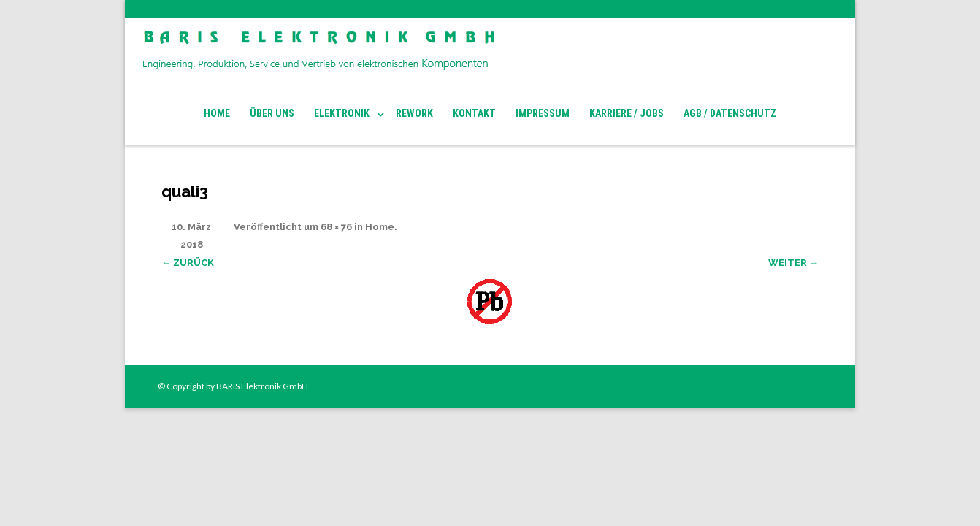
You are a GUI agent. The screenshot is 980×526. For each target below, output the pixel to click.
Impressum (543, 113)
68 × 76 (336, 227)
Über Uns (272, 113)
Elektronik (342, 113)
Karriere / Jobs (627, 113)
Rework (414, 113)
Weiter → (793, 263)
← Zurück (188, 263)
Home (217, 113)
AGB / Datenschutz (730, 113)
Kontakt (474, 113)
